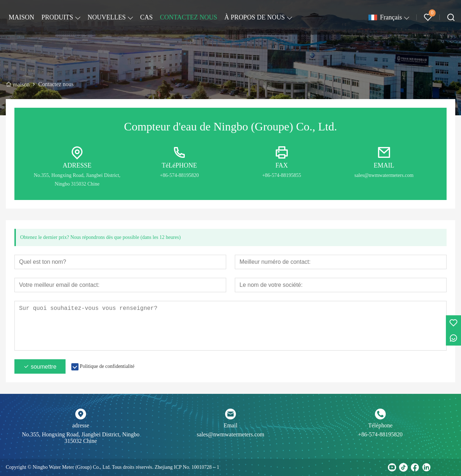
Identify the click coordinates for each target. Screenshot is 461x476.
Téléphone (380, 425)
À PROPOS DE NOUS (255, 17)
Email (230, 425)
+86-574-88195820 (380, 434)
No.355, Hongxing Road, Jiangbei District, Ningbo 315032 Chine (81, 438)
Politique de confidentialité (107, 366)
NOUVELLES (107, 17)
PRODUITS (57, 17)
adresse (80, 425)
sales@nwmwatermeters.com (230, 434)
